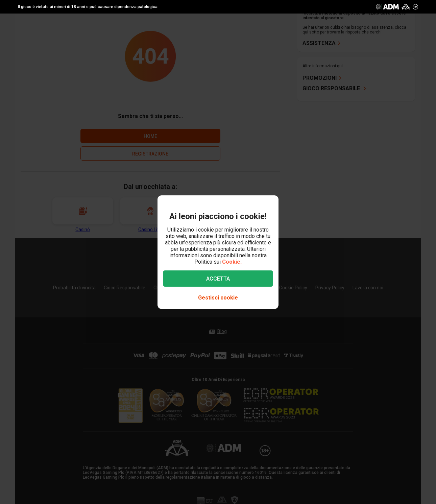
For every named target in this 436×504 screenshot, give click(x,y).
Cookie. (232, 262)
